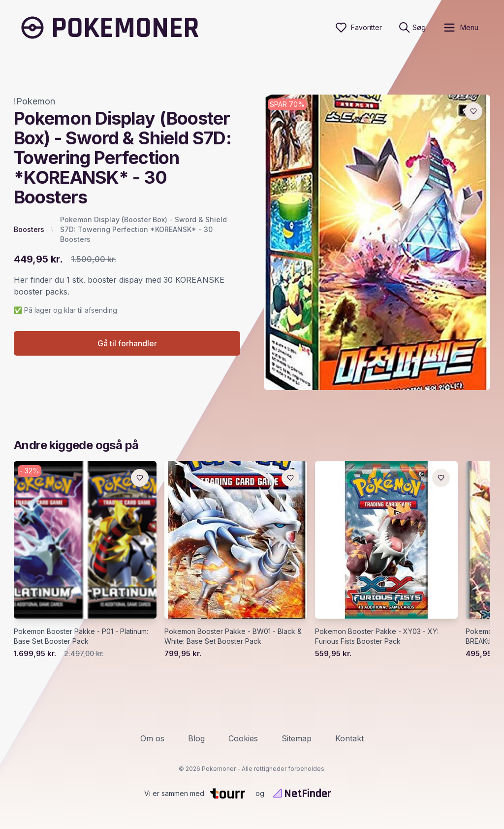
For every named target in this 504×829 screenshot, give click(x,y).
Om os (152, 738)
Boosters (29, 229)
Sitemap (297, 738)
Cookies (243, 738)
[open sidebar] (460, 28)
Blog (196, 738)
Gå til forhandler (127, 343)
